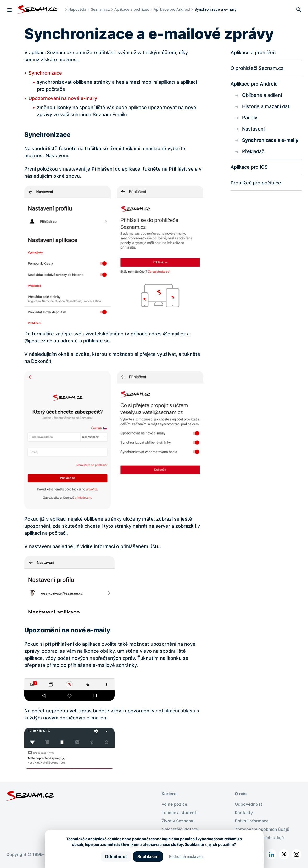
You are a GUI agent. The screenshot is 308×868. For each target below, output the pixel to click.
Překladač (253, 151)
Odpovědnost (248, 804)
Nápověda (77, 9)
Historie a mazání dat (266, 106)
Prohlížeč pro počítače (256, 183)
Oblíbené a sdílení (262, 95)
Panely (250, 118)
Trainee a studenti (179, 813)
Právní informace (252, 821)
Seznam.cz (100, 9)
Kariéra (169, 794)
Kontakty (244, 813)
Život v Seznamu (178, 821)
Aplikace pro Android (172, 9)
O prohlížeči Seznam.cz (257, 68)
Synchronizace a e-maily (270, 140)
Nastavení (253, 129)
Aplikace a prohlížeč (132, 9)
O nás (241, 794)
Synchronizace (45, 73)
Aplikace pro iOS (249, 167)
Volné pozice (174, 804)
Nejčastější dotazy (180, 829)
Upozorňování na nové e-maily (63, 98)
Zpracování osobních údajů (262, 829)
